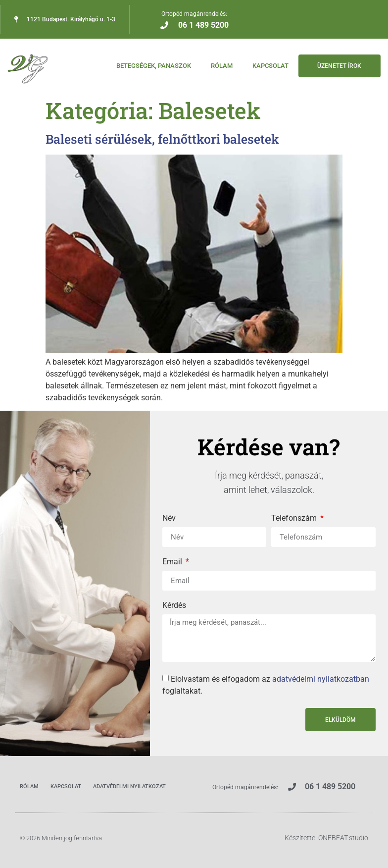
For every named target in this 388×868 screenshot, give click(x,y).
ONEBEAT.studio (343, 838)
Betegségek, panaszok (152, 66)
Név (169, 518)
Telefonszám (295, 518)
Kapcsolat (269, 66)
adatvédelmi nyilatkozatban (321, 679)
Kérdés (174, 606)
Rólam (220, 66)
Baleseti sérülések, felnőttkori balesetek (162, 139)
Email (173, 562)
